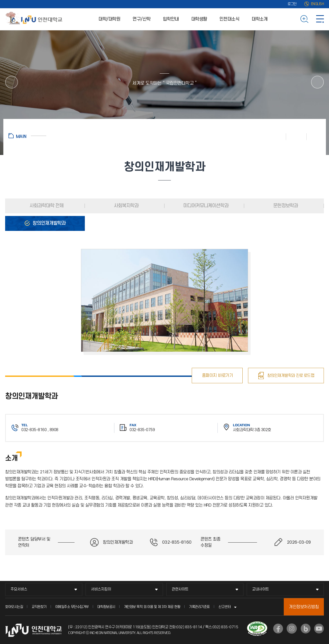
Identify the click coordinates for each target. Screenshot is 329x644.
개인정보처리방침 (304, 607)
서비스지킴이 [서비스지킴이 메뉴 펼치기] (101, 589)
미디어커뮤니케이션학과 (205, 206)
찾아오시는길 (14, 607)
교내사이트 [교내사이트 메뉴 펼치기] (261, 589)
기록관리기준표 (199, 607)
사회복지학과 (126, 206)
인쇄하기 (276, 136)
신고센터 (225, 607)
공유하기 (314, 136)
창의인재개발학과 (49, 223)
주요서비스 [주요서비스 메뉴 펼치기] (19, 589)
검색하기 (304, 19)
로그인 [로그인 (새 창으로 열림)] (292, 4)
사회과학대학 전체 (46, 206)
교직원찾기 (39, 607)
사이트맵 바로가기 (320, 19)
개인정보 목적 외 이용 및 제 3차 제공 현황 (152, 607)
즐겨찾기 (296, 136)
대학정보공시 (106, 607)
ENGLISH (318, 4)
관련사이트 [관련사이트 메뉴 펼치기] (180, 589)
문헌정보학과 (285, 206)
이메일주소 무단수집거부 (72, 607)
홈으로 (27, 136)
